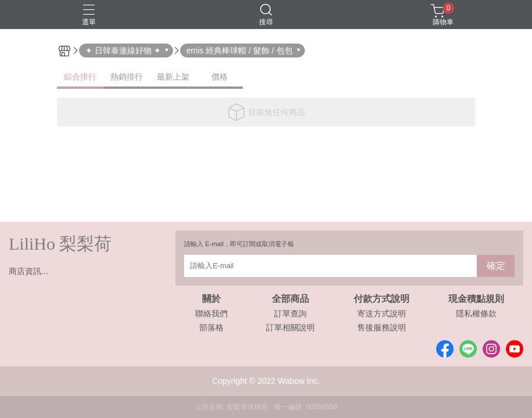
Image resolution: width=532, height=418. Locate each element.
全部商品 (290, 299)
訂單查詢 (290, 313)
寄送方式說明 (382, 313)
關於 (211, 299)
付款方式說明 (382, 299)
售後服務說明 (382, 327)
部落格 (211, 327)
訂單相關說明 (290, 327)
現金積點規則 (476, 299)
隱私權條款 (476, 313)
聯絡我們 (211, 313)
